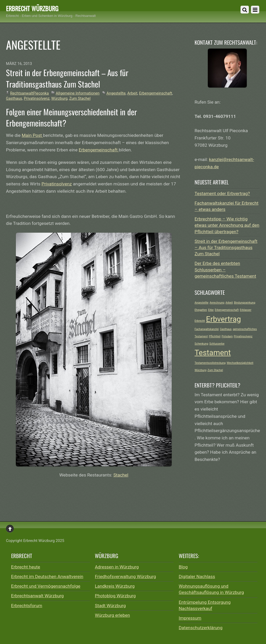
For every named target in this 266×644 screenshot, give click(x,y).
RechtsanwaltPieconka (29, 93)
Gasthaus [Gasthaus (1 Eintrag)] (226, 329)
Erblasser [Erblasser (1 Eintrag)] (245, 310)
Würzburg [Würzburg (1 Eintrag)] (200, 370)
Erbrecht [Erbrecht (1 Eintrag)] (200, 321)
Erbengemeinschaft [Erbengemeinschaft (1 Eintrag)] (227, 310)
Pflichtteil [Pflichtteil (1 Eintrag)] (215, 336)
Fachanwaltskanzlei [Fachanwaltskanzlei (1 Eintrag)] (207, 329)
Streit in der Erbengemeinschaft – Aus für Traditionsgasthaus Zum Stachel (67, 78)
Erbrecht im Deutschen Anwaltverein (47, 576)
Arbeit (132, 93)
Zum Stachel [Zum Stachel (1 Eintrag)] (215, 370)
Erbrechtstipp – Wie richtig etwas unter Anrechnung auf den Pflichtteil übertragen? (227, 225)
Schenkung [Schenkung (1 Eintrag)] (201, 344)
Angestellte (116, 93)
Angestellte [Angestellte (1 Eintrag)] (201, 303)
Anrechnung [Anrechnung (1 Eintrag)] (217, 303)
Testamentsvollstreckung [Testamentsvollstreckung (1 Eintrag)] (210, 363)
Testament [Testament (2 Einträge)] (213, 353)
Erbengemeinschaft (156, 93)
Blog (183, 567)
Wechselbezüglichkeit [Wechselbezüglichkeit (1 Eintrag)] (240, 363)
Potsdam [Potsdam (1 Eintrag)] (227, 336)
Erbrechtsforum (27, 606)
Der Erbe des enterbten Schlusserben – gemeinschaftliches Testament (225, 270)
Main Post (32, 135)
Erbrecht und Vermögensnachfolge (46, 586)
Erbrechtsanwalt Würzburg (38, 596)
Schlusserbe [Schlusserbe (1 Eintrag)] (217, 344)
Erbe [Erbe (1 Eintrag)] (211, 310)
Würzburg (59, 98)
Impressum (190, 618)
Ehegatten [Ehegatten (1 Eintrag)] (201, 310)
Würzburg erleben (112, 615)
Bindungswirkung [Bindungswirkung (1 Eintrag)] (245, 303)
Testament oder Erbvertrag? (222, 193)
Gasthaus (14, 98)
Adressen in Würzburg (117, 567)
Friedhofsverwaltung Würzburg (125, 576)
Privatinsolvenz (37, 98)
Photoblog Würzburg (115, 596)
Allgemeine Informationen (78, 93)
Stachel (121, 475)
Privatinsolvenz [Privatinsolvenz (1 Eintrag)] (243, 336)
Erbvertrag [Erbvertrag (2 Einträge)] (224, 319)
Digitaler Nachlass (197, 576)
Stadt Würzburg (110, 606)
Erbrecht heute (26, 567)
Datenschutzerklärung (201, 628)
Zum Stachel (80, 98)
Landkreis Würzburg (115, 586)
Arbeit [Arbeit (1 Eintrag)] (229, 303)
